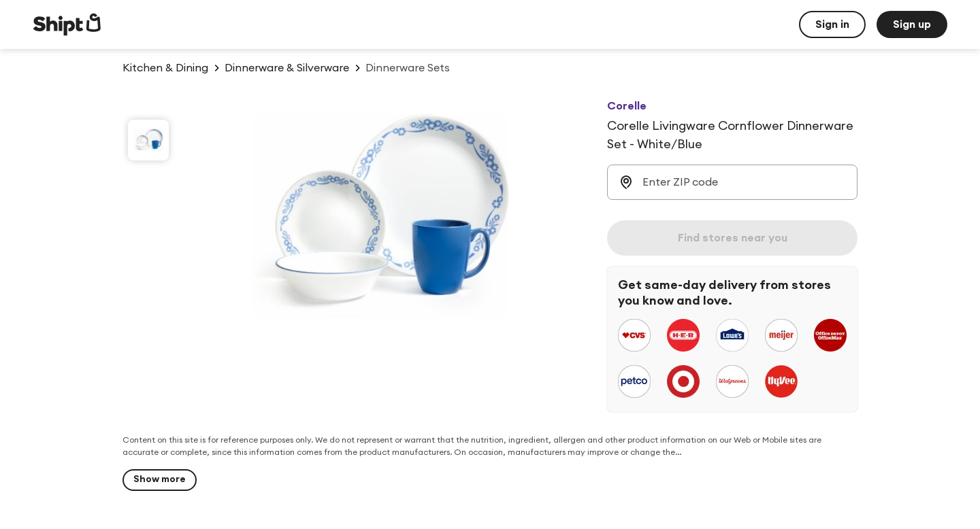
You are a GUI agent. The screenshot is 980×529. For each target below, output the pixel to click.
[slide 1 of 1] (148, 140)
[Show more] (160, 480)
